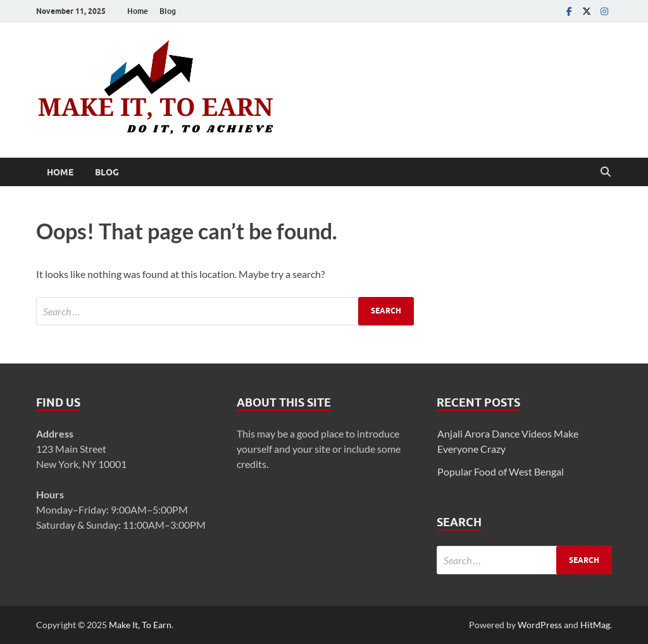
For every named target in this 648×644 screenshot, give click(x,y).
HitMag (595, 625)
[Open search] (606, 172)
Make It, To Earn (140, 625)
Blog (168, 11)
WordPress (540, 625)
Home (138, 11)
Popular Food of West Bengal (501, 471)
